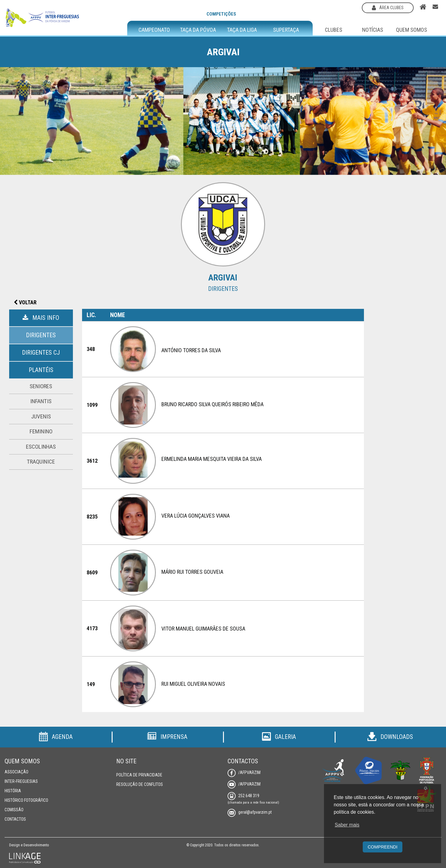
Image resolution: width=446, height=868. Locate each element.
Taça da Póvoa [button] (198, 30)
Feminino (41, 431)
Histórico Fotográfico (26, 800)
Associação (16, 772)
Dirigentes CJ (41, 353)
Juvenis (41, 416)
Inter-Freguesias (21, 781)
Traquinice (41, 462)
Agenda (56, 737)
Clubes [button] (334, 30)
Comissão (14, 810)
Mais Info (41, 318)
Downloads (390, 737)
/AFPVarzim (244, 772)
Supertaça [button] (286, 30)
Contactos (15, 819)
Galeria (279, 737)
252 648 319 (243, 796)
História (13, 791)
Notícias (373, 30)
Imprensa (167, 737)
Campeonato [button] (154, 30)
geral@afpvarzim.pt (250, 812)
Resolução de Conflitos (140, 784)
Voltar (25, 302)
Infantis (41, 401)
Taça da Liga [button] (242, 30)
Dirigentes (41, 335)
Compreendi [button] (383, 847)
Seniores (41, 386)
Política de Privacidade (139, 775)
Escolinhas (41, 447)
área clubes (388, 8)
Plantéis (41, 370)
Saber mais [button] (347, 825)
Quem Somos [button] (412, 30)
